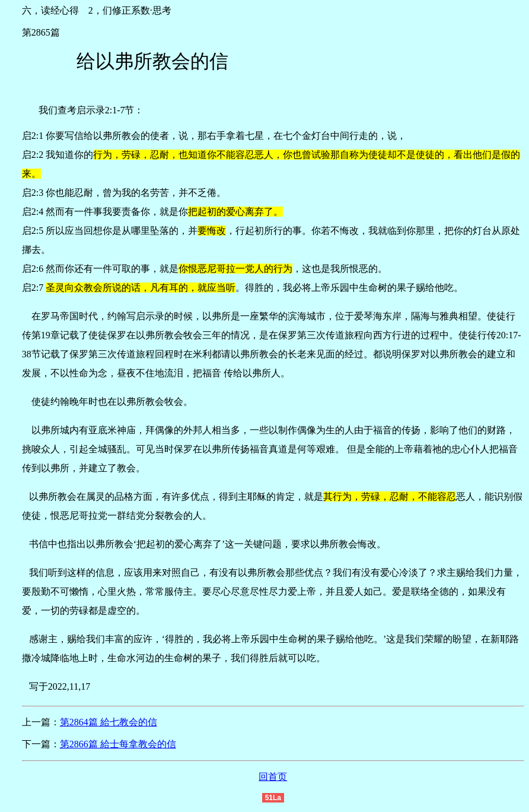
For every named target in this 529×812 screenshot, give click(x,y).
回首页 (273, 777)
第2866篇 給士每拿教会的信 (118, 744)
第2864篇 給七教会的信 (109, 722)
